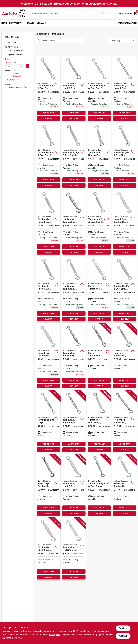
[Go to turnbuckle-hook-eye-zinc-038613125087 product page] (74, 89)
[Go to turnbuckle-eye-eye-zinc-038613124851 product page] (48, 89)
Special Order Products (18, 54)
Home (4, 23)
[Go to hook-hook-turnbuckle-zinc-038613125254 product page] (74, 289)
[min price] (10, 66)
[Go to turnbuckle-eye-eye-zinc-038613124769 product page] (99, 223)
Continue (123, 628)
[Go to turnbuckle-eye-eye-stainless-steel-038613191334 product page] (99, 485)
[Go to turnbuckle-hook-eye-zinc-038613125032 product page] (99, 156)
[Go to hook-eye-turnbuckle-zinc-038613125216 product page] (124, 223)
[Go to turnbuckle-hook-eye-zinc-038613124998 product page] (48, 289)
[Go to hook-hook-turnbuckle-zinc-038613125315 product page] (124, 422)
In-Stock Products (16, 51)
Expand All (17, 76)
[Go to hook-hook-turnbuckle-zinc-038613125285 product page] (124, 485)
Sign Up (128, 13)
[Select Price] (27, 66)
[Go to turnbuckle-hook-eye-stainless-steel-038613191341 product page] (48, 549)
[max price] (20, 66)
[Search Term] (68, 13)
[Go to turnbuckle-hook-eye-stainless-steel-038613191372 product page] (99, 422)
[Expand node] (6, 80)
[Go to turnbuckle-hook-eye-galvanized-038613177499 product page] (74, 422)
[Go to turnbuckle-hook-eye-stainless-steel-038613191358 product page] (74, 485)
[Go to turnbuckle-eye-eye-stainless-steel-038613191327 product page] (74, 156)
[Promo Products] (6, 42)
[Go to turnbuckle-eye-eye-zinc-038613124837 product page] (99, 89)
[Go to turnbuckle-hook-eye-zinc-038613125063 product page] (124, 89)
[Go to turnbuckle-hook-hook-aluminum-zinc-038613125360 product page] (74, 356)
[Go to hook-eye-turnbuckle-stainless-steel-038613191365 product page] (48, 485)
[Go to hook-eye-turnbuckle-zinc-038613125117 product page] (48, 356)
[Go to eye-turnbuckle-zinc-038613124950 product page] (99, 289)
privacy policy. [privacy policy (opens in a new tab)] (55, 635)
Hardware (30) (13, 80)
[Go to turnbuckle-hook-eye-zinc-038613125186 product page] (48, 223)
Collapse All (17, 73)
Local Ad (41, 23)
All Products (13, 47)
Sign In (117, 13)
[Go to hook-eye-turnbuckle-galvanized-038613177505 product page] (124, 356)
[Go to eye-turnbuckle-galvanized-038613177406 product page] (99, 356)
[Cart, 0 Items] (135, 13)
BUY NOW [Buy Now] (48, 119)
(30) (18, 87)
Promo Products (15, 43)
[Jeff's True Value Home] (10, 13)
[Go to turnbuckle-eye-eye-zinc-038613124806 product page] (48, 156)
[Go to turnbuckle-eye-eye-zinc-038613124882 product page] (124, 289)
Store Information (127, 23)
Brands (31, 23)
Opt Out (123, 636)
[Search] (103, 13)
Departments (16, 23)
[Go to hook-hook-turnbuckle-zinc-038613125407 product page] (74, 223)
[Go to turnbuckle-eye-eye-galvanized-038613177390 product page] (48, 422)
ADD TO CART (48, 113)
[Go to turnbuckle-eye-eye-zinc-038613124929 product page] (124, 156)
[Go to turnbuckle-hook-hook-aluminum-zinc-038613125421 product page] (74, 549)
